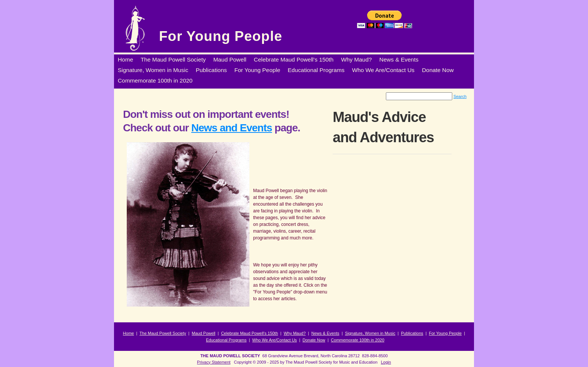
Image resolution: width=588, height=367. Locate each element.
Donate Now (314, 340)
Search (460, 96)
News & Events (325, 333)
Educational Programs (226, 340)
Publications (412, 333)
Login (386, 362)
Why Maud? (295, 333)
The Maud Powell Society (163, 333)
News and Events (232, 128)
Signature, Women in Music (370, 333)
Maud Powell (203, 333)
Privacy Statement (214, 362)
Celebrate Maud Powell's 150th (249, 333)
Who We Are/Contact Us (275, 340)
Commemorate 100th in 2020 (357, 340)
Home (128, 333)
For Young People (221, 36)
